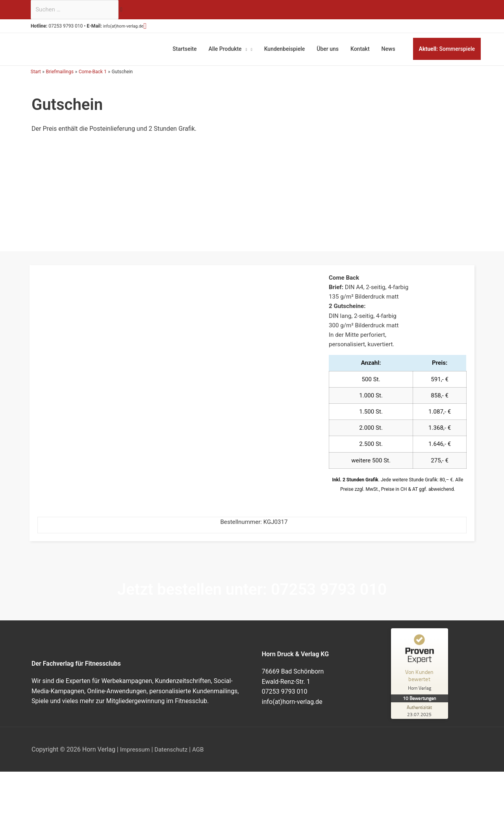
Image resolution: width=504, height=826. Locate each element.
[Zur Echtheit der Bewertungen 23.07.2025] (421, 719)
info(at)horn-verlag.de (132, 27)
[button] (159, 27)
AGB (202, 758)
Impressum (136, 758)
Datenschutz (174, 758)
